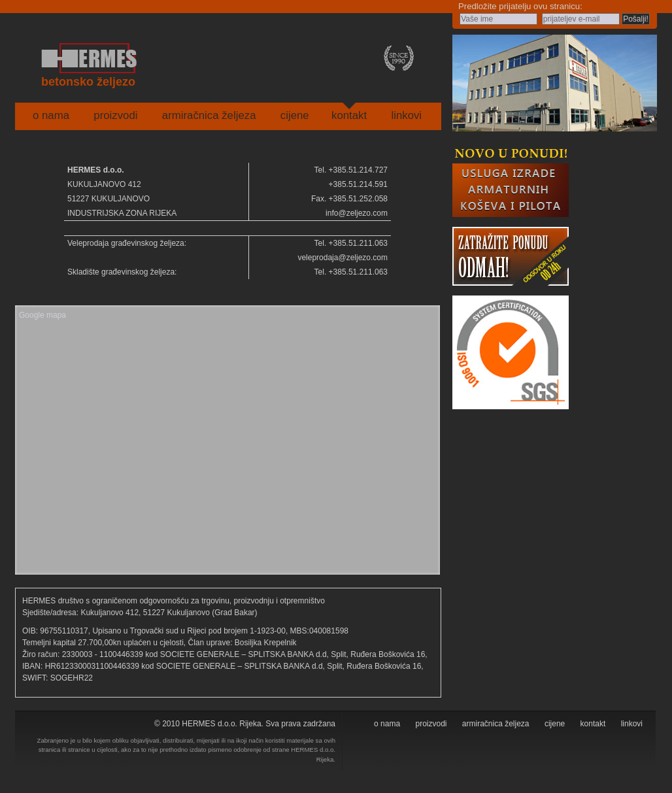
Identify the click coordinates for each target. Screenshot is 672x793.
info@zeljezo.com (357, 213)
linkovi (406, 115)
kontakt (349, 115)
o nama (51, 115)
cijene (295, 115)
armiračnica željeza (209, 115)
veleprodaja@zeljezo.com (343, 258)
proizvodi (115, 115)
